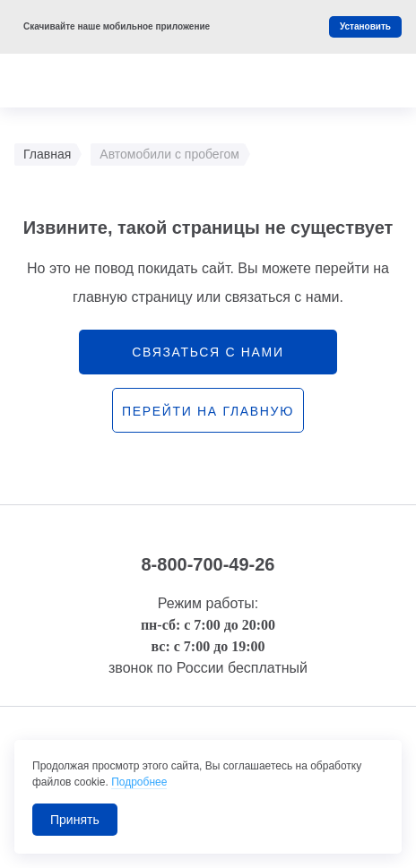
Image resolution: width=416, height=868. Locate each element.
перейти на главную (208, 411)
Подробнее (139, 782)
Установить (365, 26)
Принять (75, 820)
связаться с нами (208, 352)
